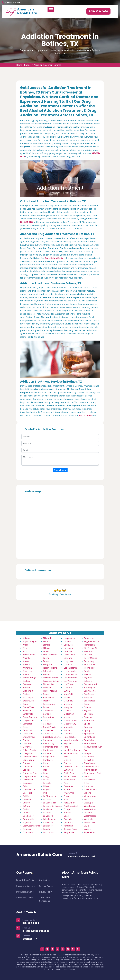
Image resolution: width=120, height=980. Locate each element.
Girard (46, 720)
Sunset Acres (90, 743)
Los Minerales (70, 671)
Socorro (88, 717)
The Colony (89, 763)
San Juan (88, 697)
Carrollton (28, 724)
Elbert (46, 651)
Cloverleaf (27, 747)
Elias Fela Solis (50, 655)
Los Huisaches (70, 668)
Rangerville (69, 832)
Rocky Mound (90, 658)
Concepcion (28, 760)
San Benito (89, 694)
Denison (27, 799)
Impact (46, 773)
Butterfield (28, 714)
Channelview (29, 737)
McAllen (67, 697)
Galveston (48, 711)
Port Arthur (69, 803)
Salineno (88, 681)
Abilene (26, 638)
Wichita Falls (90, 822)
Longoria (68, 658)
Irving (46, 776)
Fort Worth (48, 697)
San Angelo (89, 688)
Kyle (45, 793)
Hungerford (49, 757)
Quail (66, 816)
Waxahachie (90, 806)
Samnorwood (90, 684)
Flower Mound (50, 691)
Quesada (68, 819)
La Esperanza (49, 803)
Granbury (48, 724)
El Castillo (48, 641)
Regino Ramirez (91, 641)
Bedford (27, 688)
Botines (28, 65)
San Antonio (90, 691)
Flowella (47, 688)
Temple (88, 753)
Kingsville (48, 790)
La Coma (47, 799)
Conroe (26, 763)
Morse (67, 730)
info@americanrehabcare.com (40, 931)
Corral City (28, 780)
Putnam (67, 813)
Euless (46, 661)
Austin (26, 674)
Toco (86, 776)
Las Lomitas (49, 832)
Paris (66, 783)
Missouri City (70, 724)
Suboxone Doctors (25, 886)
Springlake (89, 734)
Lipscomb (68, 648)
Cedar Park (28, 734)
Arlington (27, 668)
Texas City (89, 760)
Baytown (27, 681)
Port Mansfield (71, 806)
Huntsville (48, 760)
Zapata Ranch (91, 832)
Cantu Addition (30, 717)
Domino (26, 813)
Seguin (87, 711)
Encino (46, 658)
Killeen (46, 786)
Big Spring (28, 691)
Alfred (26, 645)
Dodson (26, 809)
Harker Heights (50, 747)
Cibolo (26, 740)
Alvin (25, 651)
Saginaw (88, 678)
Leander (68, 641)
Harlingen (48, 750)
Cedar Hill (27, 730)
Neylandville (69, 743)
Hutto (46, 767)
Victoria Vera (90, 796)
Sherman (88, 714)
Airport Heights (30, 641)
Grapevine (48, 730)
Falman (47, 674)
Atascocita (27, 671)
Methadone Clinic (25, 892)
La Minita (48, 809)
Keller (46, 780)
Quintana (68, 822)
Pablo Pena (69, 773)
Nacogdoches (70, 737)
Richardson (89, 645)
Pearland (68, 790)
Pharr (66, 796)
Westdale (88, 819)
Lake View (48, 822)
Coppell (26, 770)
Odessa (67, 763)
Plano (66, 799)
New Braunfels (71, 740)
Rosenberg (89, 661)
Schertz (88, 707)
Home (19, 65)
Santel (87, 704)
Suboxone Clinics (25, 898)
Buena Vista (28, 707)
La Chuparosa (50, 796)
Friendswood (49, 704)
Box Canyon (28, 697)
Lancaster (48, 826)
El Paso (47, 648)
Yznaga (87, 829)
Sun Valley (89, 740)
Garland (47, 714)
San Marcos (90, 701)
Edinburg (27, 829)
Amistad (26, 665)
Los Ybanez (69, 684)
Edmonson (28, 832)
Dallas (26, 786)
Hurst (46, 763)
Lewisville (68, 645)
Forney (46, 694)
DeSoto (26, 806)
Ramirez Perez (70, 829)
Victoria (88, 793)
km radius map (60, 525)
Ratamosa (89, 638)
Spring (87, 730)
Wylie (87, 826)
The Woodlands (91, 767)
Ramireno (68, 826)
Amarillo (27, 658)
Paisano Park (70, 776)
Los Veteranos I (71, 678)
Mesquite (68, 707)
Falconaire (48, 671)
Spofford (88, 727)
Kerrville (47, 783)
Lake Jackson (49, 819)
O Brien (67, 760)
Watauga (88, 803)
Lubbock (68, 688)
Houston (47, 753)
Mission (67, 717)
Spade (87, 724)
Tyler (86, 783)
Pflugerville (69, 793)
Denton (26, 803)
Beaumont (28, 684)
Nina (66, 747)
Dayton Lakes (29, 790)
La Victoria (48, 816)
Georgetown (49, 717)
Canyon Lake (29, 720)
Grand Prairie (49, 727)
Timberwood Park (93, 773)
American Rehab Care (39, 855)
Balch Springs (29, 678)
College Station (30, 750)
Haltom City (49, 743)
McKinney (68, 701)
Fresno (46, 701)
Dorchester (28, 816)
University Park (91, 790)
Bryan (26, 704)
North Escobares (72, 750)
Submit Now (60, 470)
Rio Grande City (91, 648)
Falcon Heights (50, 668)
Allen (25, 648)
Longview (68, 661)
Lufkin (67, 691)
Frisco (46, 707)
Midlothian (69, 714)
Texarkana (89, 757)
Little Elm (68, 651)
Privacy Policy (46, 892)
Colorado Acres (30, 757)
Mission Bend (70, 720)
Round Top (89, 668)
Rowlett (88, 671)
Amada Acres (29, 655)
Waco (87, 799)
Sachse (87, 674)
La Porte (47, 813)
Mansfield (68, 694)
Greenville (48, 734)
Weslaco (88, 813)
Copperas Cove (30, 773)
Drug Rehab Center (26, 880)
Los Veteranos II (71, 681)
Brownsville (28, 701)
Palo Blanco (69, 780)
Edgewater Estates (31, 826)
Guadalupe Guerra (52, 737)
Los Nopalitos (70, 674)
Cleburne (27, 743)
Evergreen (48, 665)
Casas (25, 727)
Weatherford (90, 809)
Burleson (27, 711)
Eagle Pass (28, 822)
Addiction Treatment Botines (47, 65)
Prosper (67, 809)
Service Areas (46, 886)
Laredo (46, 829)
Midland (67, 711)
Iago (45, 770)
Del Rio (26, 796)
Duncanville (28, 819)
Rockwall (88, 655)
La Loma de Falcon (52, 806)
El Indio (47, 645)
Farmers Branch (51, 678)
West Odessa (90, 816)
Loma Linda (69, 655)
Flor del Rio (48, 684)
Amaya (26, 661)
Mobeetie (68, 727)
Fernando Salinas (51, 681)
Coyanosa (27, 783)
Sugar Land (89, 737)
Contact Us (45, 880)
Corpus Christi (30, 776)
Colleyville (27, 753)
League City (69, 638)
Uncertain (89, 786)
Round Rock (90, 665)
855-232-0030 (12, 2)
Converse (27, 767)
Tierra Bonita (90, 770)
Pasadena (68, 786)
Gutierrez (48, 740)
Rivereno (88, 651)
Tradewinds (90, 780)
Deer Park (27, 793)
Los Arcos (68, 665)
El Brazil (47, 638)
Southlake (89, 720)
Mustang (68, 734)
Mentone (68, 704)
